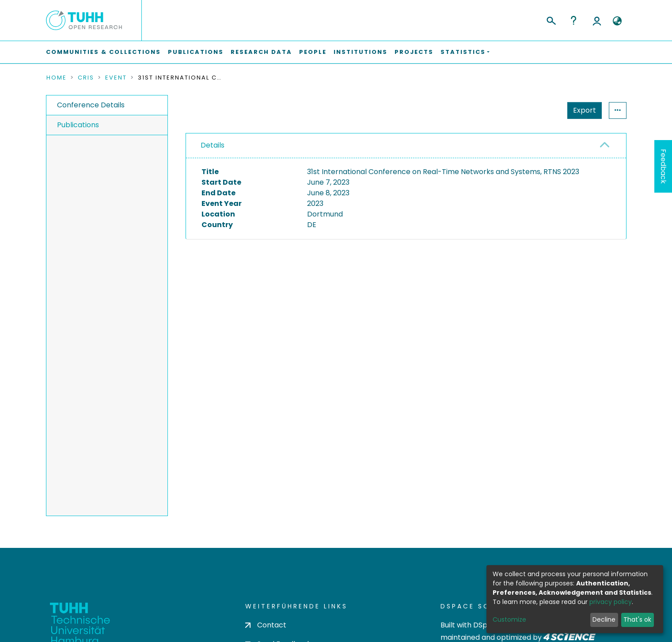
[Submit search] (551, 19)
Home (57, 78)
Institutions (361, 52)
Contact (266, 625)
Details (213, 145)
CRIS (86, 78)
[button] (617, 21)
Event (116, 78)
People (313, 52)
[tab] (406, 146)
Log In (597, 20)
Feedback (663, 166)
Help (573, 20)
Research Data (261, 52)
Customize (509, 619)
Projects (414, 52)
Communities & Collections (103, 52)
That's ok (637, 619)
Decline (604, 619)
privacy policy (611, 602)
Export (541, 110)
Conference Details (91, 105)
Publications (196, 52)
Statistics (582, 110)
